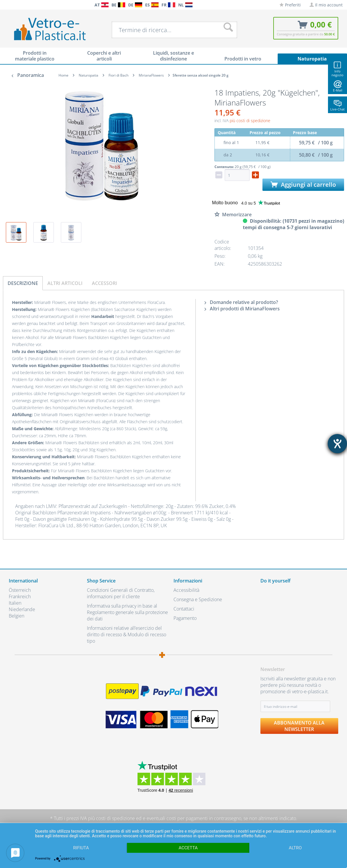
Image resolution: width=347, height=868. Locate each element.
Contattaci (184, 609)
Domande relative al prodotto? (241, 302)
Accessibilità (186, 590)
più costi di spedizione (250, 121)
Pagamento (185, 618)
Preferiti (290, 5)
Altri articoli (65, 283)
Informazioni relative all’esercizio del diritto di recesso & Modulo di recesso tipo (127, 634)
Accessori (104, 283)
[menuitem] (6, 5)
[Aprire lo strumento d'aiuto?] (337, 444)
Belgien (17, 616)
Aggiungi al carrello (303, 185)
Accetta (188, 848)
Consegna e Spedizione (198, 599)
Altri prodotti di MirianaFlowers (242, 309)
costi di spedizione (115, 818)
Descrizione (23, 283)
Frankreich (20, 596)
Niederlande (22, 609)
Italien (15, 603)
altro (295, 848)
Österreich (20, 590)
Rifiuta (81, 848)
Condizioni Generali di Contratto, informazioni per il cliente (121, 593)
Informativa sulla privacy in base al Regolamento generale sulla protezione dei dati (127, 612)
